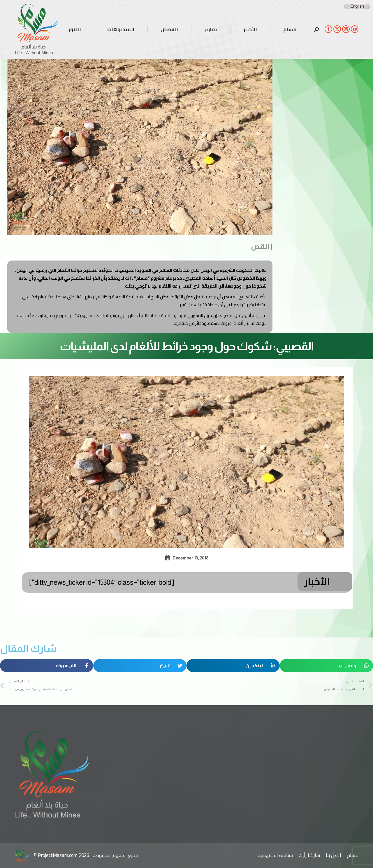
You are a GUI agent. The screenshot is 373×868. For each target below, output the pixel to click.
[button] (326, 666)
